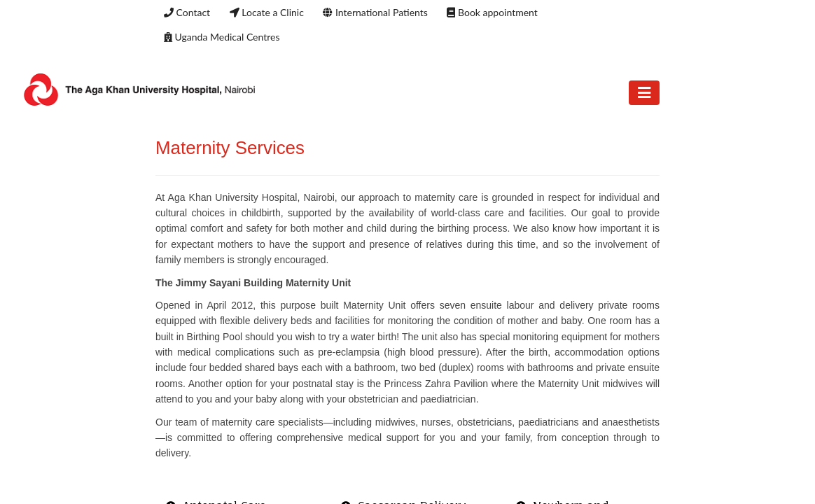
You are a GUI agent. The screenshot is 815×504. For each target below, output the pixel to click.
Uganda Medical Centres (222, 37)
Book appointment (492, 12)
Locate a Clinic (267, 12)
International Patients (375, 12)
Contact (187, 12)
